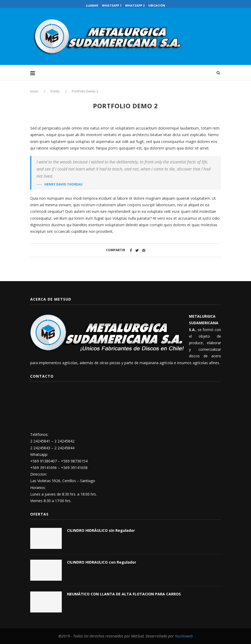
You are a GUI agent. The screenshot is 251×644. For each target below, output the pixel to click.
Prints (55, 91)
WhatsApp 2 (135, 5)
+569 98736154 (74, 461)
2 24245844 (64, 448)
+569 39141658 (74, 468)
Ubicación (157, 5)
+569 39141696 (43, 468)
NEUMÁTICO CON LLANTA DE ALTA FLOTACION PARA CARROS (124, 594)
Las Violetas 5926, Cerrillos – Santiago (63, 481)
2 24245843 (40, 448)
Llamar (92, 5)
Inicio (35, 91)
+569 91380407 (43, 461)
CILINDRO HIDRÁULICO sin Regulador (101, 530)
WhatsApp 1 (112, 5)
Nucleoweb (184, 636)
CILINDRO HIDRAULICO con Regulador (102, 562)
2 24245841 (40, 441)
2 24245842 (64, 441)
